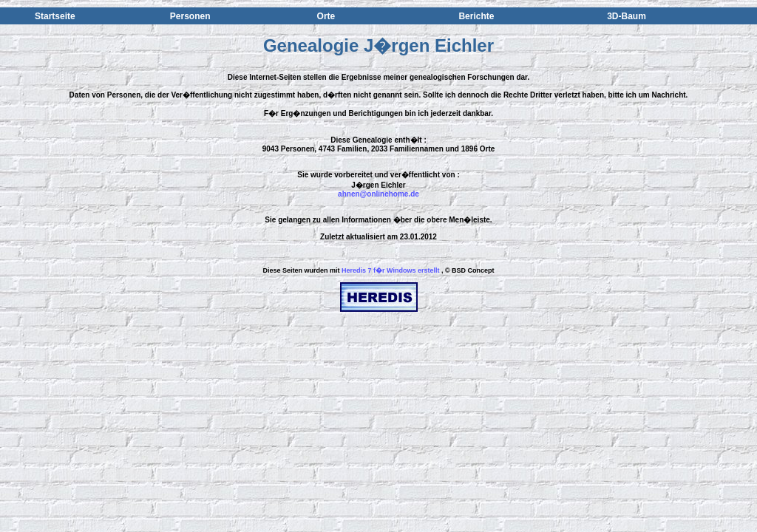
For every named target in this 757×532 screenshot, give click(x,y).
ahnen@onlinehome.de (378, 194)
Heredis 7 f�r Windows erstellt (390, 270)
